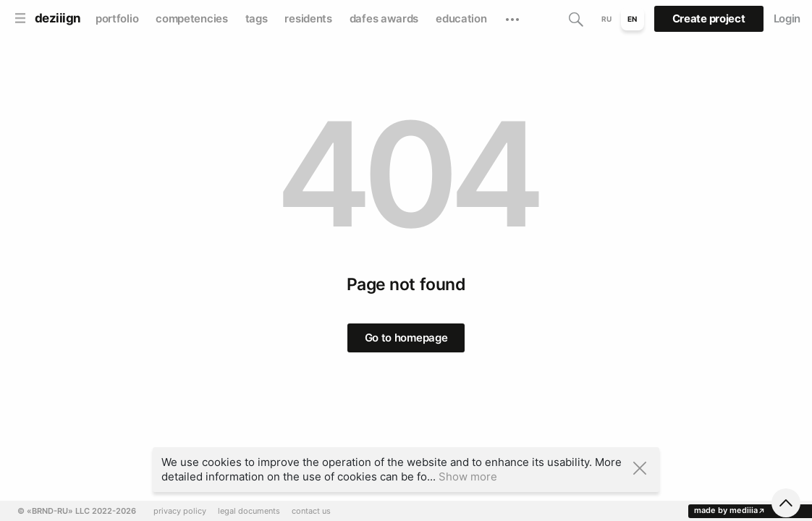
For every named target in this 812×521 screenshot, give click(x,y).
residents (308, 18)
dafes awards (384, 18)
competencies (191, 18)
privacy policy (180, 511)
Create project (709, 18)
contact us (311, 511)
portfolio (117, 18)
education (461, 18)
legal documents (249, 511)
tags (257, 18)
